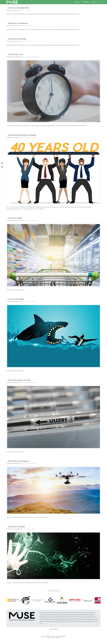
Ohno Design (56, 637)
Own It (32, 10)
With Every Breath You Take (19, 380)
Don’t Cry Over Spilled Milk (18, 8)
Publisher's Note (35, 57)
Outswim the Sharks (16, 299)
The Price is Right (15, 218)
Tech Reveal (34, 382)
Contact (51, 629)
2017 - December (26, 10)
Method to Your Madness (18, 23)
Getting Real (35, 221)
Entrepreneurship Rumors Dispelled (22, 135)
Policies (56, 629)
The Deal (34, 302)
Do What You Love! (16, 54)
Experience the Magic (17, 527)
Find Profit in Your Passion (18, 461)
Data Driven (34, 137)
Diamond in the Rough (17, 39)
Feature (33, 463)
